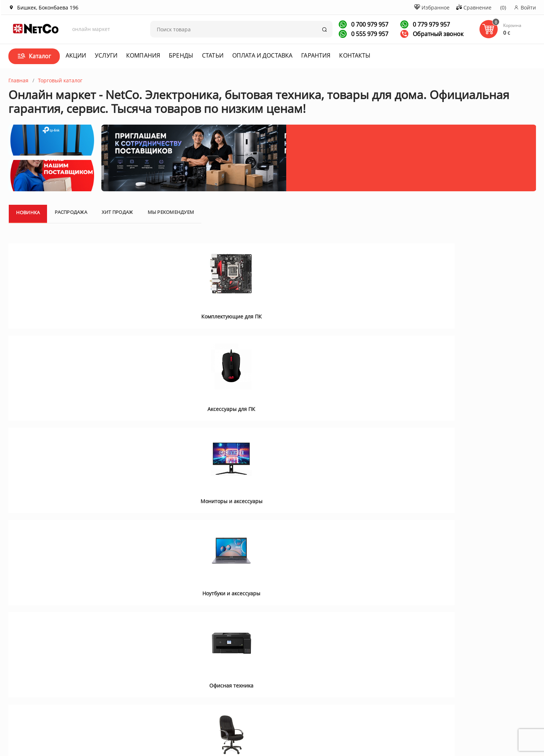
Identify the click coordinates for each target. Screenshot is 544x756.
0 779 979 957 (431, 24)
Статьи (213, 55)
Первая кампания (436, 716)
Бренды (181, 55)
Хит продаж (117, 302)
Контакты (355, 55)
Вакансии (73, 676)
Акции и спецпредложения (182, 657)
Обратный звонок (432, 34)
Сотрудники (76, 685)
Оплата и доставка (262, 55)
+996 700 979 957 (335, 669)
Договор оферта (256, 666)
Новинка (28, 302)
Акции (76, 55)
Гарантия (316, 55)
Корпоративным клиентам (95, 666)
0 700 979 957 (369, 24)
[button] (23, 535)
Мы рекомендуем (171, 302)
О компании (77, 657)
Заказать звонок (331, 680)
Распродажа (71, 302)
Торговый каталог (60, 80)
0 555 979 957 (369, 34)
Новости (158, 676)
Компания (143, 55)
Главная (18, 80)
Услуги (106, 55)
